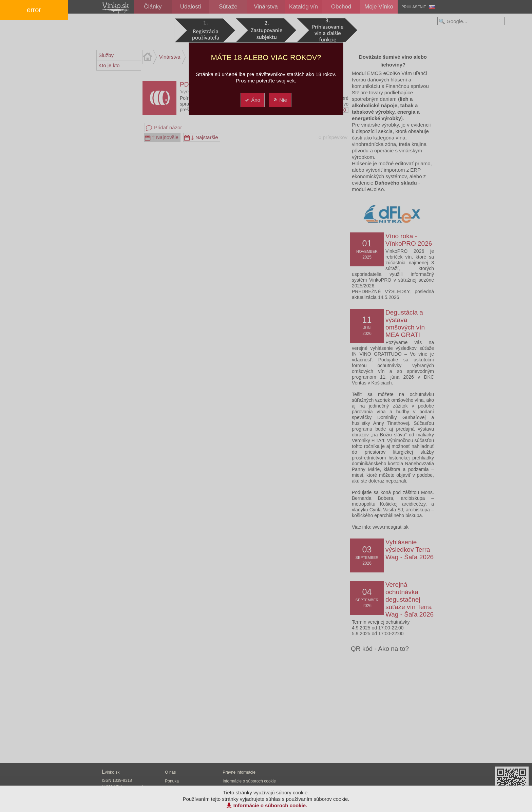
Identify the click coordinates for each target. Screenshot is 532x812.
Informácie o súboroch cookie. (270, 805)
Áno (252, 100)
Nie (280, 100)
